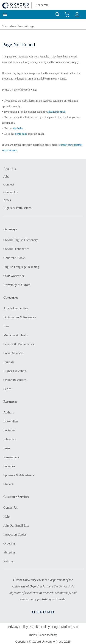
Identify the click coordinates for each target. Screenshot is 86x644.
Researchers (11, 457)
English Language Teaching (21, 267)
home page (21, 134)
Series (7, 389)
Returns (8, 561)
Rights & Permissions (17, 208)
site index (18, 128)
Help (7, 517)
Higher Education (15, 371)
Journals (9, 362)
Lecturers (10, 430)
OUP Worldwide (14, 276)
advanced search (56, 112)
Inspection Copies (15, 534)
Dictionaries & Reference (20, 317)
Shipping (9, 552)
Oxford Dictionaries (16, 249)
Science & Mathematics (19, 344)
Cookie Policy (40, 627)
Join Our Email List (16, 526)
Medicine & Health (16, 335)
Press (7, 448)
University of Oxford (17, 285)
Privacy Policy (18, 627)
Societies (9, 466)
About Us (10, 169)
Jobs (6, 177)
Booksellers (11, 421)
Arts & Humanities (16, 308)
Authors (9, 412)
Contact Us (11, 192)
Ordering (9, 543)
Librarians (10, 439)
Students (9, 484)
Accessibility (48, 635)
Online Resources (15, 380)
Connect (9, 184)
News (7, 200)
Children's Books (14, 258)
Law (6, 326)
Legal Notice (61, 627)
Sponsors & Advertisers (19, 475)
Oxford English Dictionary (21, 240)
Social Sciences (13, 353)
